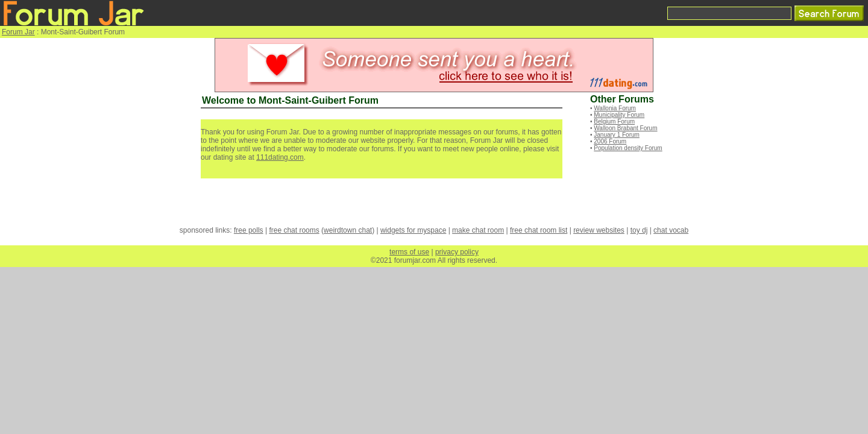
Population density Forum (628, 148)
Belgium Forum (614, 121)
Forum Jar (18, 32)
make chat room (478, 230)
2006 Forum (610, 141)
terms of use (409, 252)
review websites (599, 230)
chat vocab (671, 230)
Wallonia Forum (615, 108)
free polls (249, 230)
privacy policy (457, 252)
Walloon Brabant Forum (625, 128)
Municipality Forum (619, 115)
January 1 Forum (617, 135)
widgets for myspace (413, 230)
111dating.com (280, 157)
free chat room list (539, 230)
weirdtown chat (348, 230)
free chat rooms (294, 230)
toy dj (639, 230)
